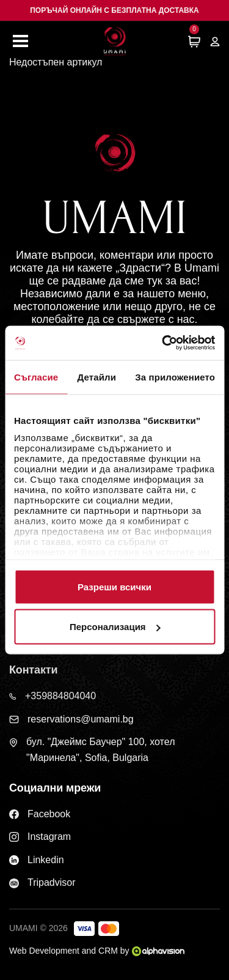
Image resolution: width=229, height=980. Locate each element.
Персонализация (115, 627)
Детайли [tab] (97, 377)
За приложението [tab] (175, 377)
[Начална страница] (115, 41)
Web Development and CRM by (97, 951)
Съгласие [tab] (36, 377)
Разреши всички (114, 586)
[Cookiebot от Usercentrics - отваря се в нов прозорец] (163, 343)
